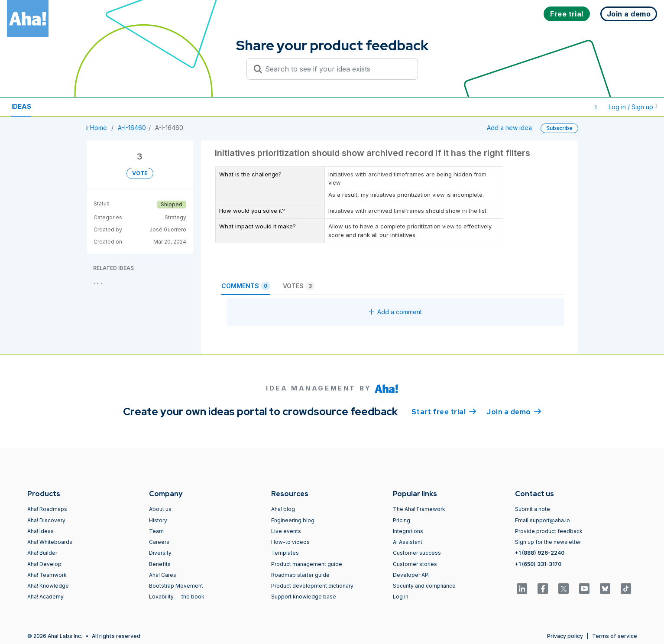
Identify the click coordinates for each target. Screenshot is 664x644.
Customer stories (415, 564)
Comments (246, 286)
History (158, 520)
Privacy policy (565, 636)
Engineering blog (293, 520)
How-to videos (290, 542)
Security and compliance (424, 586)
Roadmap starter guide (300, 575)
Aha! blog (283, 509)
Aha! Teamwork (47, 575)
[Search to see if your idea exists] (336, 69)
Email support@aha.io (543, 520)
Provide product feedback (549, 531)
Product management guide (307, 564)
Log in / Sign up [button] (633, 107)
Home (97, 128)
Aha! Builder (42, 553)
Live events (286, 531)
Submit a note (533, 509)
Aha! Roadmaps (47, 509)
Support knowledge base (304, 597)
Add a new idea (509, 128)
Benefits (160, 564)
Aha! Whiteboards (50, 542)
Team (156, 531)
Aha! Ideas (40, 531)
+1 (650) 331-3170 (538, 564)
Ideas (21, 106)
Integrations (408, 531)
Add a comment (395, 312)
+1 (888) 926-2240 (540, 553)
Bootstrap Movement (176, 586)
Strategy (175, 217)
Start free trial (444, 411)
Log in (401, 597)
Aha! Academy (45, 597)
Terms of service (615, 636)
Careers (159, 542)
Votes (299, 286)
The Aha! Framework (419, 509)
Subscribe (559, 128)
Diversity (160, 553)
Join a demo (514, 411)
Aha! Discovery (46, 520)
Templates (285, 553)
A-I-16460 (132, 128)
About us (160, 509)
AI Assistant (408, 542)
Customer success (417, 553)
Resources (64, 106)
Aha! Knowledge (48, 586)
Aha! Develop (44, 564)
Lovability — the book (177, 597)
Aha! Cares (163, 575)
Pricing (402, 520)
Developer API (411, 575)
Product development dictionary (312, 586)
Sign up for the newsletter (548, 542)
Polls (108, 106)
